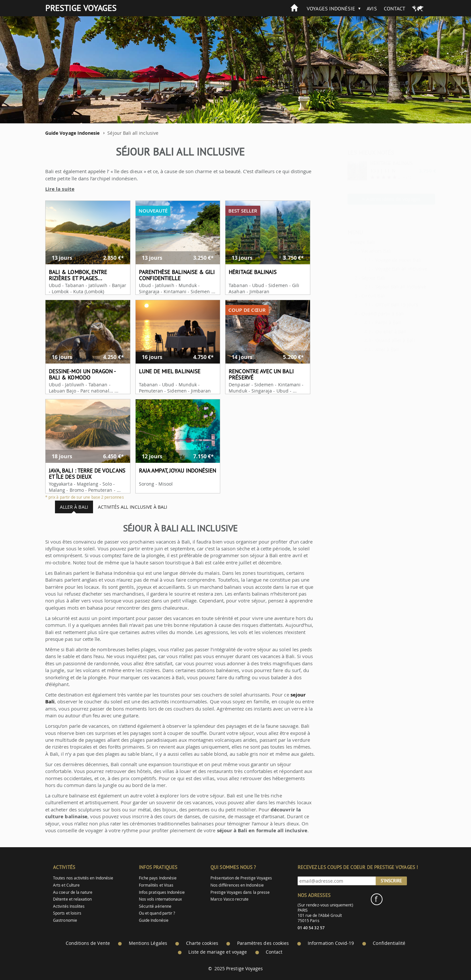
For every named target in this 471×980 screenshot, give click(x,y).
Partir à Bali (372, 322)
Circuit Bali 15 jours (381, 304)
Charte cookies (202, 943)
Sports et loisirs (67, 913)
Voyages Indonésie (331, 8)
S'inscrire (391, 881)
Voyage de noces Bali (382, 260)
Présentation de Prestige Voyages (241, 878)
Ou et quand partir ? (157, 913)
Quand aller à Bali (379, 340)
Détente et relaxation (72, 899)
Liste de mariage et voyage (218, 952)
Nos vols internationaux (160, 899)
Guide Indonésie (154, 920)
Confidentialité (389, 943)
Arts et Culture (66, 885)
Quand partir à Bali (367, 314)
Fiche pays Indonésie (158, 878)
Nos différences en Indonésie (237, 885)
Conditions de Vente (88, 943)
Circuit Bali (357, 296)
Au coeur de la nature (73, 892)
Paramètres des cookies (263, 943)
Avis (372, 8)
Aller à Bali (371, 349)
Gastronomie (65, 920)
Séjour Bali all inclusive (385, 287)
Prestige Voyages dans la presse (240, 892)
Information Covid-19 (331, 943)
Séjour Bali (357, 278)
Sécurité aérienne (155, 906)
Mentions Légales (148, 943)
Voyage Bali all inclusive (386, 269)
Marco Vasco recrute (229, 899)
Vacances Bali (360, 251)
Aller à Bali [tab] (69, 507)
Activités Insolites (69, 906)
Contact (395, 8)
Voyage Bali (346, 242)
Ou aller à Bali (375, 331)
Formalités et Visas (156, 885)
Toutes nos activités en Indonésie (83, 878)
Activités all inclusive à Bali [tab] (128, 507)
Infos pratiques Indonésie (162, 892)
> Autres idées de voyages (376, 199)
